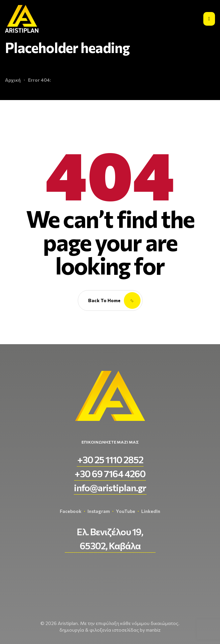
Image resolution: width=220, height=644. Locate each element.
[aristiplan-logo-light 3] (22, 19)
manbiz (153, 630)
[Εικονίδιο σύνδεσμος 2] (209, 19)
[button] (110, 460)
